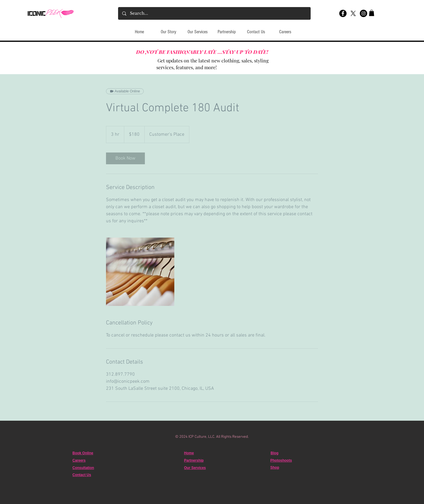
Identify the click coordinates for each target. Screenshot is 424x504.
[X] (353, 13)
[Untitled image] (140, 272)
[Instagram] (363, 13)
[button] (372, 13)
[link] (125, 158)
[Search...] (214, 13)
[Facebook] (343, 13)
